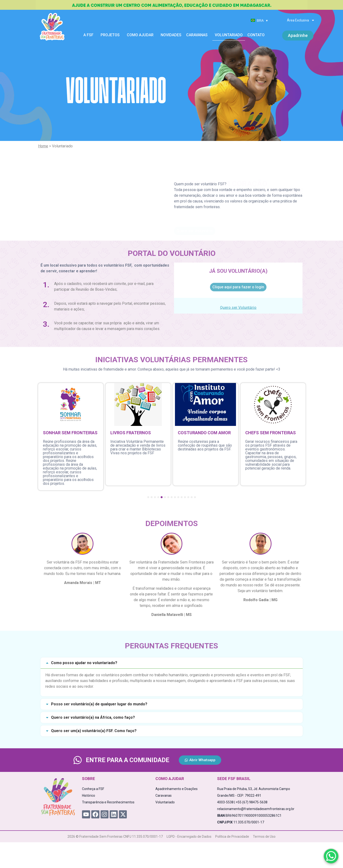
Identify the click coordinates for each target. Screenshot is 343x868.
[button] (172, 663)
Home (43, 146)
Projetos (111, 35)
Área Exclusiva (301, 20)
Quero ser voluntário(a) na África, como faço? (93, 717)
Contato (256, 35)
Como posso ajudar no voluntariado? (84, 663)
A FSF (90, 35)
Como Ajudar (141, 35)
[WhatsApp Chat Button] (331, 856)
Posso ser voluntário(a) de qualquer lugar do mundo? (99, 704)
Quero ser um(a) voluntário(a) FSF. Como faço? (94, 731)
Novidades (171, 35)
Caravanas (198, 35)
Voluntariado (229, 35)
